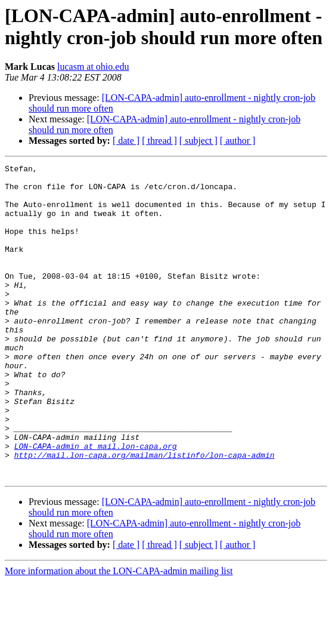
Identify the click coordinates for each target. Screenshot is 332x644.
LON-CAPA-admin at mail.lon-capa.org (96, 503)
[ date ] (126, 141)
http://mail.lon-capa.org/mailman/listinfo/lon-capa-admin (145, 514)
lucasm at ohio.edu (93, 67)
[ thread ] (159, 141)
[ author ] (238, 141)
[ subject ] (198, 141)
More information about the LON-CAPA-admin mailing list (119, 634)
